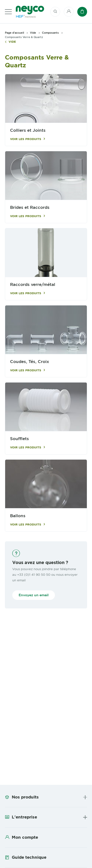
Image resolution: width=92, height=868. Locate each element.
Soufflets (20, 439)
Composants (50, 33)
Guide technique (29, 857)
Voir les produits (26, 139)
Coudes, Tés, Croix (30, 362)
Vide (12, 42)
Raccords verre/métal (33, 285)
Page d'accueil (14, 33)
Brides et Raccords (30, 207)
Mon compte (25, 837)
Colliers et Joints (28, 130)
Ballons (18, 516)
